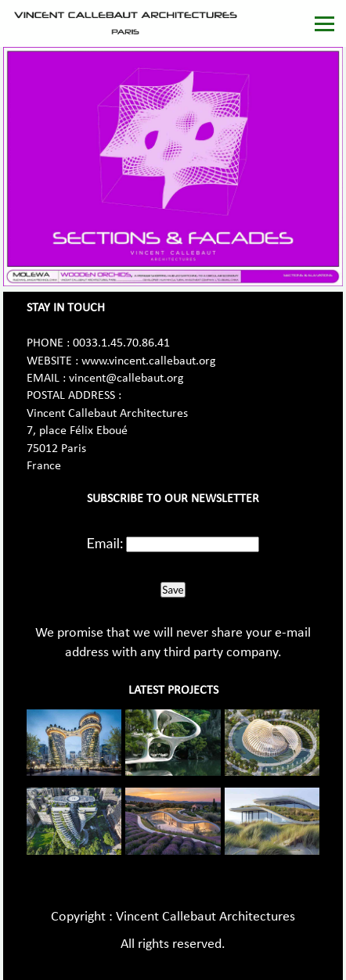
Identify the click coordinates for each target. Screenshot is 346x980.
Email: (105, 543)
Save (173, 590)
